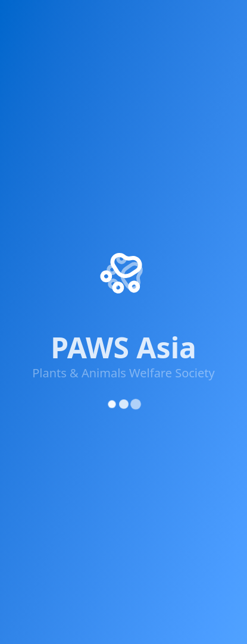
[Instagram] (94, 176)
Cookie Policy (196, 568)
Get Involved (38, 314)
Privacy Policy (51, 568)
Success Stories (43, 293)
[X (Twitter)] (58, 175)
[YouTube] (130, 180)
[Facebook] (23, 175)
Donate (26, 336)
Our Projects (37, 271)
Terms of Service (124, 568)
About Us (30, 250)
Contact (27, 357)
